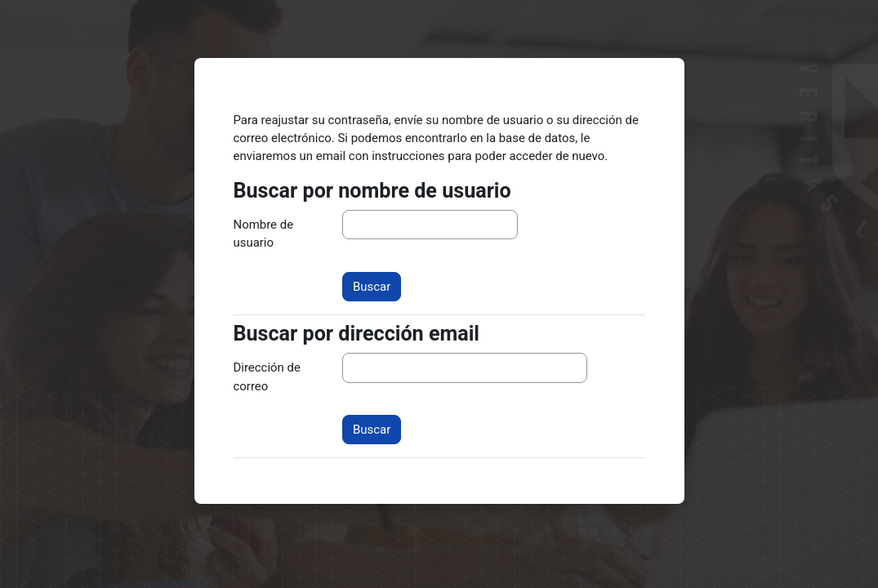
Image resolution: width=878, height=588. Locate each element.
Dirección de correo (267, 376)
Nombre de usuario (264, 234)
